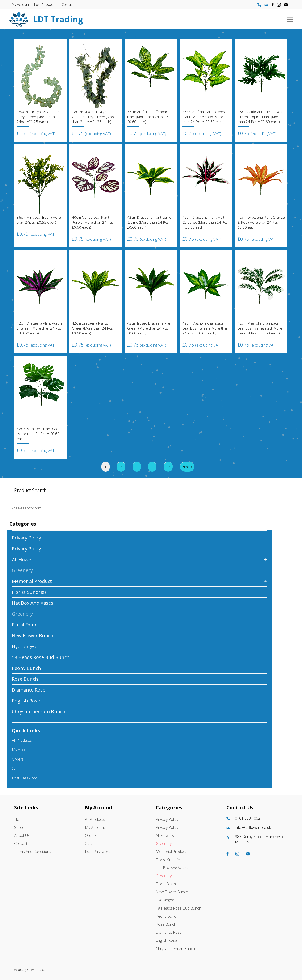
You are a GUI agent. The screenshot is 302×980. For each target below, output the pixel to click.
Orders (18, 759)
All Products (22, 740)
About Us (22, 835)
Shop (19, 827)
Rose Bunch (25, 679)
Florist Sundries (29, 592)
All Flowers (24, 559)
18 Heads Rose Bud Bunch (41, 657)
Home (19, 819)
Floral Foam (25, 625)
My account (21, 5)
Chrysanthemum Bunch (39, 712)
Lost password (45, 5)
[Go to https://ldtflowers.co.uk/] (131, 19)
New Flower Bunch (33, 636)
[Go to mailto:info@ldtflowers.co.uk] (257, 828)
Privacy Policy (26, 538)
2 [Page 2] (121, 467)
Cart (15, 769)
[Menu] (290, 19)
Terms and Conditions (33, 852)
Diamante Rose (29, 690)
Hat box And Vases (33, 603)
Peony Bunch (26, 668)
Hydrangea (24, 646)
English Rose (26, 701)
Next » (187, 467)
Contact (68, 5)
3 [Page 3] (137, 467)
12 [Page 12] (168, 467)
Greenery (22, 570)
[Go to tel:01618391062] (257, 818)
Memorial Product (32, 581)
